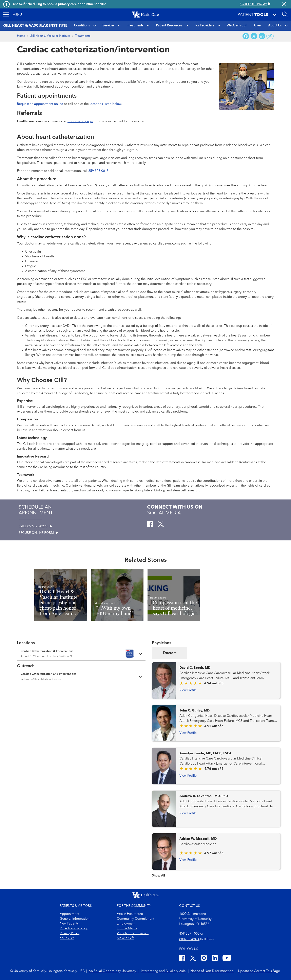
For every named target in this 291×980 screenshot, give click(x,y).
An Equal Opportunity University (113, 971)
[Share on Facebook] (246, 36)
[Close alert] (284, 4)
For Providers (204, 26)
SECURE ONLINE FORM (38, 533)
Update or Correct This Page (259, 971)
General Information (75, 919)
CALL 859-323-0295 (35, 527)
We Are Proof (237, 26)
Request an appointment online (40, 104)
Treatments (135, 26)
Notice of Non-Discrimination (212, 971)
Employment (126, 924)
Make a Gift (125, 938)
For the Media (127, 929)
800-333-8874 (189, 939)
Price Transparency (74, 929)
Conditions (82, 26)
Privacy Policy (70, 933)
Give (257, 26)
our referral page (80, 121)
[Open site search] (285, 15)
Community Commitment (135, 919)
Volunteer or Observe (133, 933)
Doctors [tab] (170, 653)
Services (109, 26)
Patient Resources (169, 26)
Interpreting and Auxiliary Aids (164, 971)
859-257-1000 (189, 934)
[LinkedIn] (215, 959)
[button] (13, 15)
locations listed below (105, 104)
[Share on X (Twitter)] (254, 36)
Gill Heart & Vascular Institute (50, 36)
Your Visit (67, 938)
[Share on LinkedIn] (262, 36)
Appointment (70, 914)
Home (21, 36)
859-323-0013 (98, 171)
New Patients (69, 924)
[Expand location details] (81, 654)
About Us (275, 26)
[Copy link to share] (270, 36)
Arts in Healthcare (130, 914)
